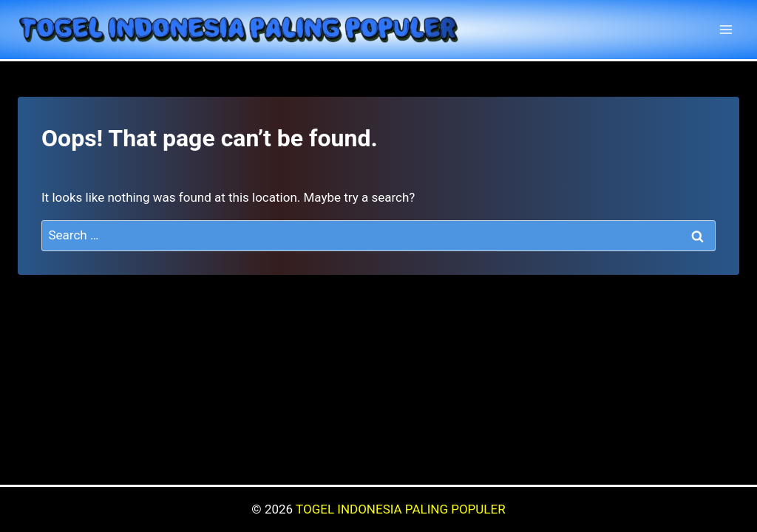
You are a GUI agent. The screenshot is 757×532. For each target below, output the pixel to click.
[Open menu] (726, 29)
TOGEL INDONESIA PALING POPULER (401, 509)
